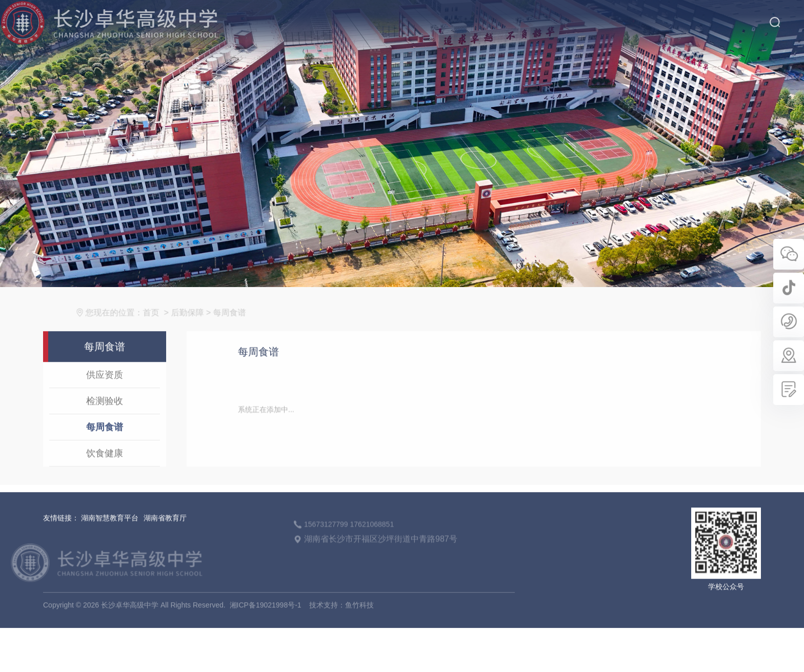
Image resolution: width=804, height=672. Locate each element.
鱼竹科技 (359, 616)
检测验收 (105, 412)
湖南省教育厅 (165, 528)
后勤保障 (194, 323)
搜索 (775, 15)
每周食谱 (236, 323)
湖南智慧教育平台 (110, 528)
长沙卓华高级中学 (120, 573)
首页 (157, 323)
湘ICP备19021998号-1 (266, 616)
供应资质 (105, 385)
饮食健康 (105, 464)
